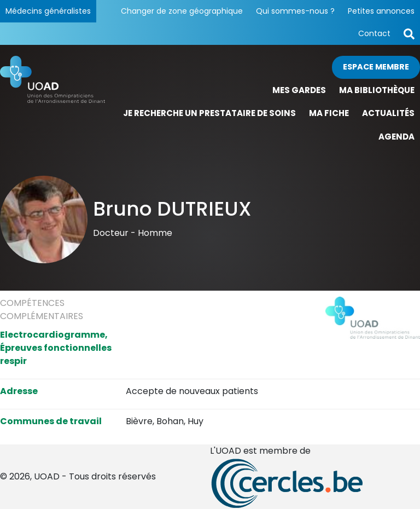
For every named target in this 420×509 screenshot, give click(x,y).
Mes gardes (299, 90)
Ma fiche (329, 113)
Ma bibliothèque (377, 90)
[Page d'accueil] (52, 102)
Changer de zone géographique (182, 11)
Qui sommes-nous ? (295, 11)
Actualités (388, 113)
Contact (374, 33)
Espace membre (376, 67)
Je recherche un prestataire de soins (209, 113)
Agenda (396, 137)
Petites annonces (381, 11)
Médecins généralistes (48, 11)
